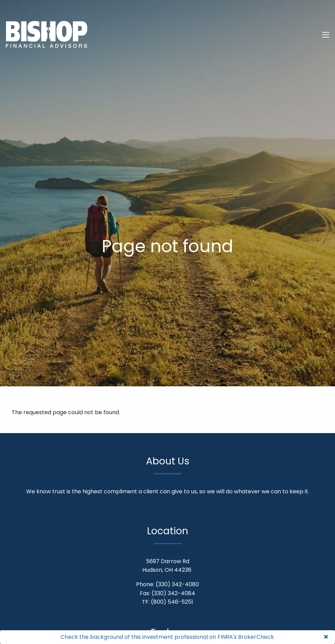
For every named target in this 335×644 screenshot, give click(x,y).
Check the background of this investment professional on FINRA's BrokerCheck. (168, 637)
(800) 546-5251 (172, 602)
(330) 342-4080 (177, 584)
